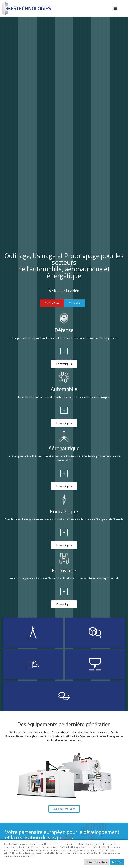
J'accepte (117, 862)
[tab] (64, 351)
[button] (115, 8)
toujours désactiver (97, 862)
